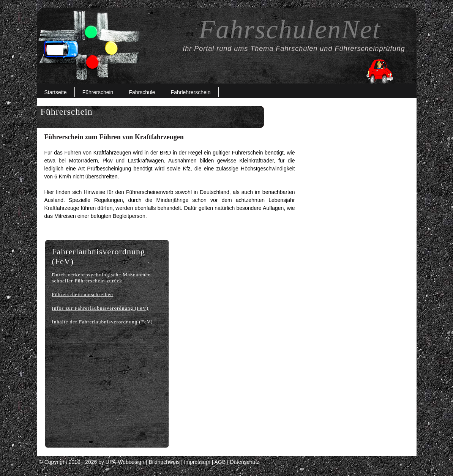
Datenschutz (245, 462)
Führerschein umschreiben (83, 294)
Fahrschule (142, 92)
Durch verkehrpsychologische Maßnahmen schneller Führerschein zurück (102, 278)
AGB (220, 462)
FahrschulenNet (290, 29)
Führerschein (98, 92)
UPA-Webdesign (125, 462)
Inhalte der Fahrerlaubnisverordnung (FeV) (103, 322)
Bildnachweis (164, 462)
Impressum (197, 462)
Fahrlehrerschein (191, 92)
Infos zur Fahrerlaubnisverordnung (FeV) (100, 308)
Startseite (56, 92)
